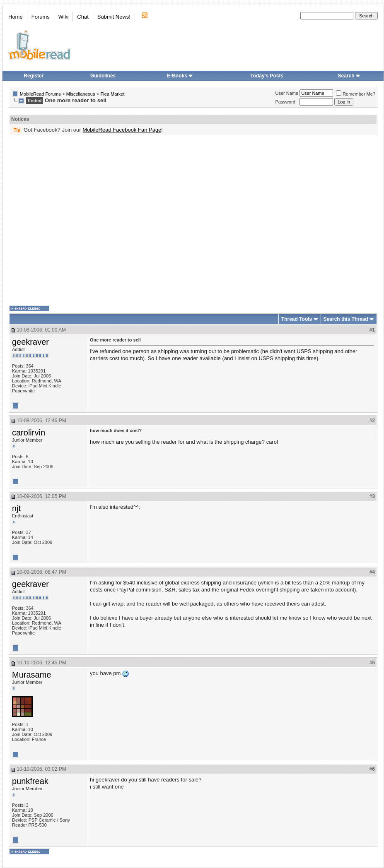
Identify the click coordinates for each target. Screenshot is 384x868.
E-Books (180, 76)
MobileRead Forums (40, 94)
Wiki (64, 17)
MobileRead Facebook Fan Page (122, 130)
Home (16, 17)
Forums (41, 17)
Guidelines (103, 76)
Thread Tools (297, 319)
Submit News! (114, 17)
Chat (83, 17)
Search (349, 76)
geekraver (30, 342)
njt (16, 508)
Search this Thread (346, 319)
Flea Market (113, 94)
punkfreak (30, 781)
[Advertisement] (78, 221)
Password (285, 102)
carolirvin (29, 433)
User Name (287, 93)
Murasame (31, 675)
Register (34, 76)
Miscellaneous (81, 94)
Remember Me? (356, 94)
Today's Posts (267, 76)
